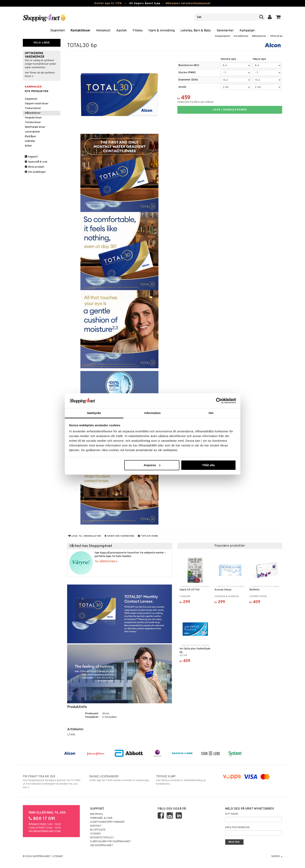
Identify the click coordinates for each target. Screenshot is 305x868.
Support (31, 157)
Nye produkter (37, 91)
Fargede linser (33, 118)
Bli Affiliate (98, 830)
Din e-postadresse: (238, 828)
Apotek (122, 31)
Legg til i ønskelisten (85, 536)
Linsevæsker (32, 132)
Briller (28, 146)
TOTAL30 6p (276, 36)
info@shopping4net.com (45, 831)
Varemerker (225, 31)
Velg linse (42, 43)
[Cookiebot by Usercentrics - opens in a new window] (219, 401)
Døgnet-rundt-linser (37, 104)
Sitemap (58, 856)
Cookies (95, 834)
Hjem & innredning (162, 31)
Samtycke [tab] (94, 413)
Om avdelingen (35, 172)
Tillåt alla (208, 465)
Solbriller (30, 141)
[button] (278, 17)
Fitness (138, 31)
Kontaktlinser (80, 31)
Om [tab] (211, 413)
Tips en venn (148, 536)
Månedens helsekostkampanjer (188, 3)
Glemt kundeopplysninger (107, 822)
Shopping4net (222, 36)
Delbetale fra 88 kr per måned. (196, 102)
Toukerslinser (33, 108)
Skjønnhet (57, 31)
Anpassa (152, 465)
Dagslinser (31, 99)
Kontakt (96, 826)
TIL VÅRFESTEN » (106, 562)
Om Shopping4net (102, 846)
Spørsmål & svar (36, 162)
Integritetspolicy (102, 838)
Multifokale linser (35, 127)
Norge (277, 856)
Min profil (97, 814)
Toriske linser (33, 122)
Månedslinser (259, 36)
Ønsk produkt (35, 167)
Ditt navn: (232, 814)
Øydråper (30, 136)
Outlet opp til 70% (108, 3)
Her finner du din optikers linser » (40, 75)
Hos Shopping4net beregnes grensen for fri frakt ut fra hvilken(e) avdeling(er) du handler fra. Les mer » (53, 782)
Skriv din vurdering (119, 536)
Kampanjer (247, 31)
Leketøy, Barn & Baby (196, 31)
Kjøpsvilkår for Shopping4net (110, 842)
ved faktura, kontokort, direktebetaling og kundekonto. (186, 780)
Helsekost (103, 31)
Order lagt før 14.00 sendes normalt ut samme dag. (119, 778)
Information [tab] (153, 413)
